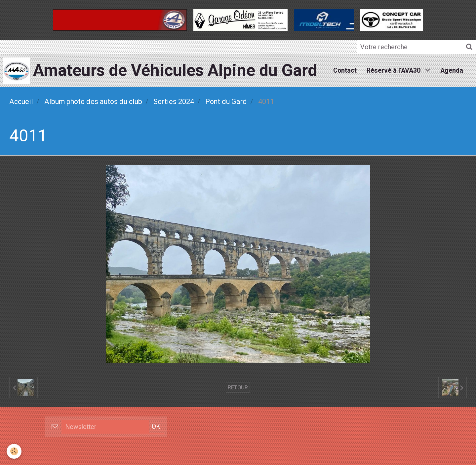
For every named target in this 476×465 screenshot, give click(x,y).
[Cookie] (14, 451)
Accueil (21, 102)
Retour (238, 387)
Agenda (452, 71)
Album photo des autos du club (93, 102)
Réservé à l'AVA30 (394, 71)
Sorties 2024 (174, 102)
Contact (345, 71)
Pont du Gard (226, 102)
